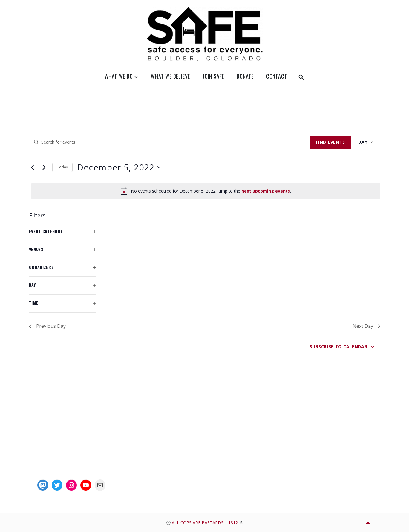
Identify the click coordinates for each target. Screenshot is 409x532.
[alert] (206, 191)
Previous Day (47, 326)
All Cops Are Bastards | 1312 (205, 523)
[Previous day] (33, 167)
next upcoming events (266, 191)
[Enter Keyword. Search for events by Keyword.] (170, 142)
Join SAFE (213, 76)
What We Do (119, 76)
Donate (245, 76)
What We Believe (170, 76)
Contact (277, 76)
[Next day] (44, 167)
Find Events (330, 142)
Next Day (366, 326)
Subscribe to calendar (339, 346)
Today (62, 167)
